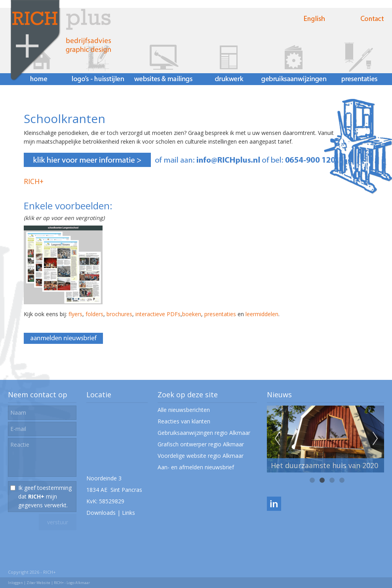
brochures (119, 314)
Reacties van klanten (184, 421)
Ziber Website (38, 583)
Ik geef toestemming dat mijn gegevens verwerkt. (45, 496)
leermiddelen (262, 314)
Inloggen (15, 583)
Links (128, 513)
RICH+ (34, 181)
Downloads (101, 513)
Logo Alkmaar (78, 583)
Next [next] (375, 439)
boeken (192, 314)
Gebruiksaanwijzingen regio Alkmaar (204, 433)
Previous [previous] (277, 439)
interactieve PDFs (158, 314)
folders (94, 314)
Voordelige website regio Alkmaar (201, 456)
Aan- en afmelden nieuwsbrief (196, 467)
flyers (75, 314)
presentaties (220, 314)
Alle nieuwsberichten (184, 410)
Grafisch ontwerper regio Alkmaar (201, 444)
